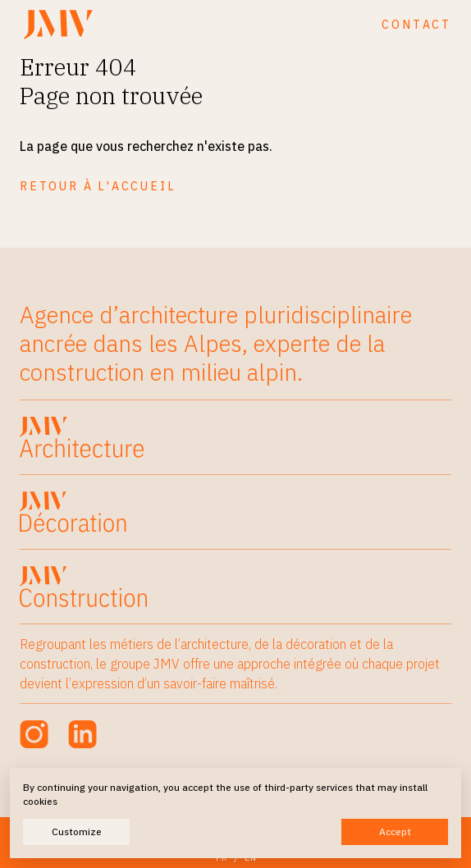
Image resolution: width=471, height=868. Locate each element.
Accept (395, 831)
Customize (77, 831)
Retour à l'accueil (98, 186)
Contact (416, 25)
